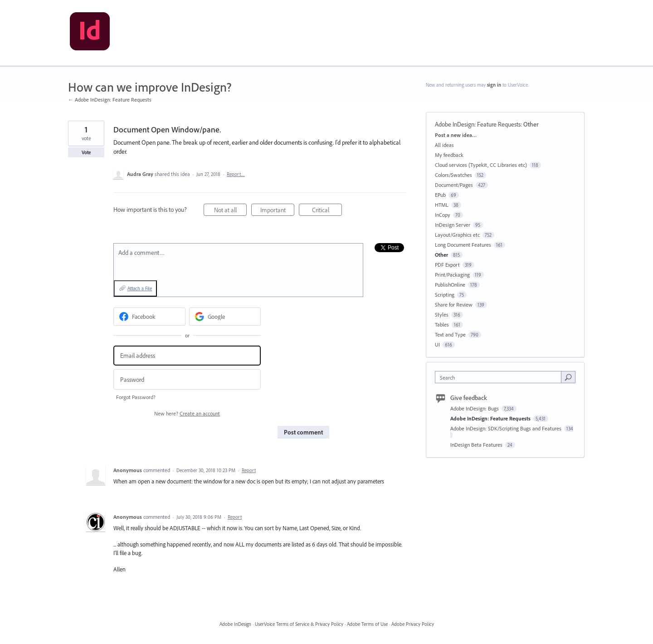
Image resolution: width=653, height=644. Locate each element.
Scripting (445, 295)
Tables (442, 324)
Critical (327, 211)
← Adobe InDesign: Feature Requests (110, 100)
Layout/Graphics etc (457, 235)
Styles (442, 315)
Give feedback (469, 398)
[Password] (187, 379)
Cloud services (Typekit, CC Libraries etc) (481, 165)
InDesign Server (453, 225)
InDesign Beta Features (477, 445)
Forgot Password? (136, 397)
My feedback (449, 155)
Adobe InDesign (235, 624)
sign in (494, 85)
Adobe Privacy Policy (413, 624)
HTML (442, 205)
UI (437, 344)
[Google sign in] (225, 317)
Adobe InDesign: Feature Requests (478, 124)
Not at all (231, 211)
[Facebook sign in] (149, 317)
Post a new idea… (456, 135)
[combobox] (500, 377)
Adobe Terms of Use (367, 624)
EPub (440, 195)
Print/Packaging (452, 275)
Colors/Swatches (453, 175)
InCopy (443, 215)
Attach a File (140, 288)
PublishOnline (450, 285)
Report (249, 470)
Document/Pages (454, 185)
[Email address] (187, 356)
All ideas (444, 145)
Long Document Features (463, 245)
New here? (187, 413)
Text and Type (450, 334)
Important (278, 211)
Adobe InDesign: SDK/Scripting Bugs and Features (507, 428)
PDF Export (447, 265)
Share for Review (454, 305)
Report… (236, 174)
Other (531, 124)
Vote (86, 152)
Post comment (303, 432)
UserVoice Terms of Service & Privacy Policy (299, 624)
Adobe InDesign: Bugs (475, 408)
